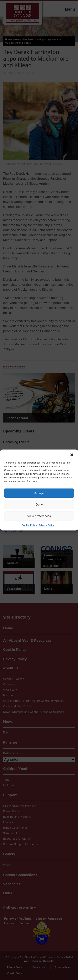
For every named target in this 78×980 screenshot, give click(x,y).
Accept (39, 493)
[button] (72, 455)
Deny (39, 504)
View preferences (39, 516)
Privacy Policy (47, 525)
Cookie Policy (29, 525)
